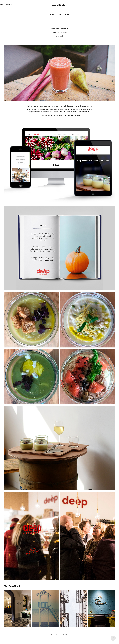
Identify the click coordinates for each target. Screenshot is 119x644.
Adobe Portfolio (63, 635)
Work (2, 5)
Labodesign (60, 5)
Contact (9, 5)
